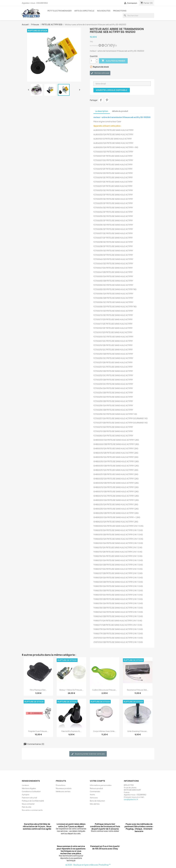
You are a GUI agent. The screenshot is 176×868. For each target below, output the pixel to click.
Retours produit (96, 788)
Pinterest (107, 100)
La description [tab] (102, 111)
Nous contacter (28, 804)
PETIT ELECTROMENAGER (60, 11)
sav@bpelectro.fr (131, 799)
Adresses (94, 798)
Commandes (95, 791)
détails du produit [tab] (120, 111)
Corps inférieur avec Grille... (105, 731)
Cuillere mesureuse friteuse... (105, 690)
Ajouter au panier (113, 61)
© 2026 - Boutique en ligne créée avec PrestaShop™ (88, 865)
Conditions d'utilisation (31, 791)
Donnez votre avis (100, 73)
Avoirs (92, 795)
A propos (26, 795)
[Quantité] (93, 61)
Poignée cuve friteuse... (38, 731)
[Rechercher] (138, 16)
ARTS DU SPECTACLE (84, 11)
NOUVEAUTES (104, 11)
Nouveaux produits (64, 788)
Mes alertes (95, 804)
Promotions (61, 785)
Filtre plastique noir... (38, 690)
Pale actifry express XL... (71, 731)
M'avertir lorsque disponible (112, 90)
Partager (101, 100)
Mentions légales (29, 788)
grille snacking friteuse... (138, 731)
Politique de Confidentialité (33, 801)
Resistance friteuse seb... (138, 690)
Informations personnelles (101, 785)
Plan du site (27, 807)
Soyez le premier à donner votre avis (88, 754)
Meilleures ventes (63, 791)
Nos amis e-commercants (32, 810)
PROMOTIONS (120, 11)
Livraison (25, 785)
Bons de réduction (97, 801)
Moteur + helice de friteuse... (71, 690)
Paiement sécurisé (29, 798)
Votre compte (97, 781)
